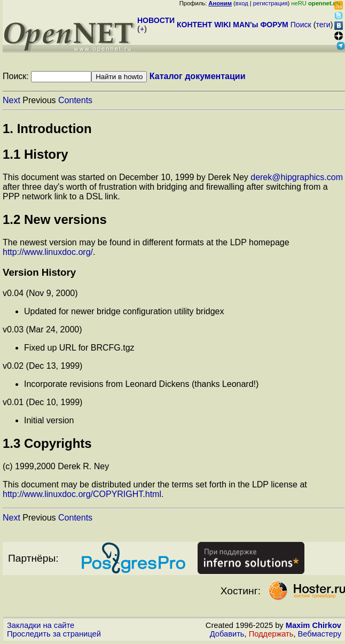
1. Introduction (47, 129)
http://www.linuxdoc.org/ (48, 252)
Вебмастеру (320, 634)
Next (11, 100)
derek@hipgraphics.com (297, 177)
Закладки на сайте (41, 625)
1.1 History (36, 154)
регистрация (270, 3)
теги (323, 25)
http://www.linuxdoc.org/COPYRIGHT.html (82, 494)
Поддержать (271, 634)
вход (242, 3)
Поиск (301, 25)
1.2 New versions (55, 219)
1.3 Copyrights (47, 443)
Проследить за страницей (54, 634)
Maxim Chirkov (313, 625)
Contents (75, 100)
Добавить (227, 634)
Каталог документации (198, 76)
